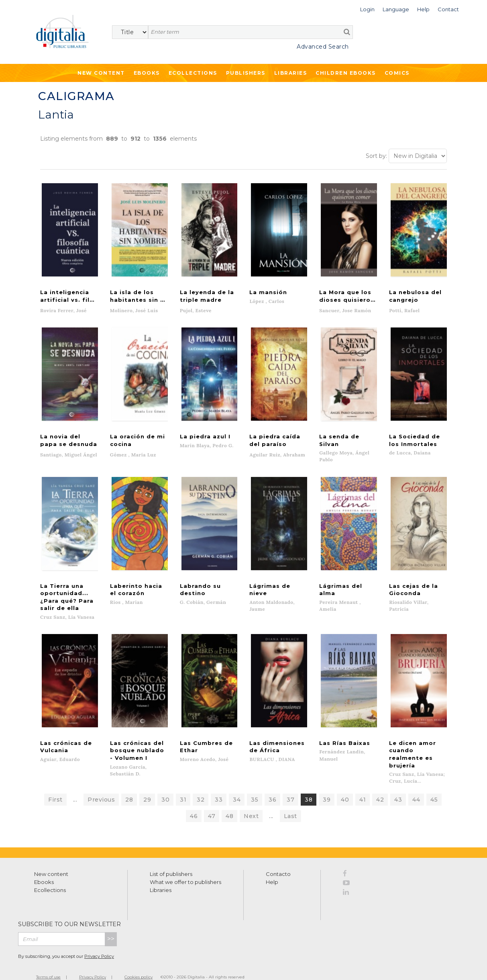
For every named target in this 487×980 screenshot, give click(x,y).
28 (129, 787)
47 (212, 804)
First (55, 787)
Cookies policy (139, 965)
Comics (397, 73)
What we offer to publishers (185, 870)
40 (345, 787)
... (75, 787)
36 (272, 787)
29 (147, 787)
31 (183, 787)
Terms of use (48, 965)
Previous (101, 787)
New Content (101, 73)
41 (363, 787)
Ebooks (147, 73)
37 (290, 787)
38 (309, 787)
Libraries (291, 73)
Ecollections (193, 73)
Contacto (278, 861)
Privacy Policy (99, 944)
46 (194, 804)
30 (165, 787)
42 (380, 787)
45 (434, 787)
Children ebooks (346, 73)
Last (290, 804)
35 (255, 787)
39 (327, 787)
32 (201, 787)
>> (111, 926)
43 (398, 787)
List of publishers (171, 861)
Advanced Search (323, 47)
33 (219, 787)
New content (51, 861)
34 (237, 787)
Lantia (56, 115)
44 (416, 787)
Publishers (246, 73)
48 (229, 804)
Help (272, 870)
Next (251, 804)
